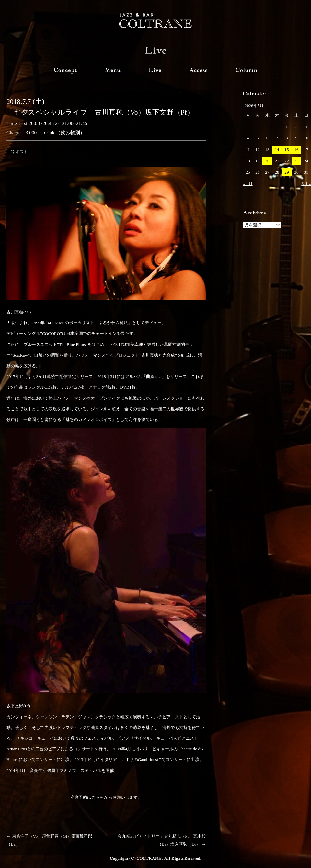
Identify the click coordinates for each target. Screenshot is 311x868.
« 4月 (248, 184)
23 (296, 161)
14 (277, 150)
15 (287, 150)
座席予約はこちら (87, 797)
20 (267, 161)
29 (287, 172)
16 (296, 150)
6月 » (306, 184)
